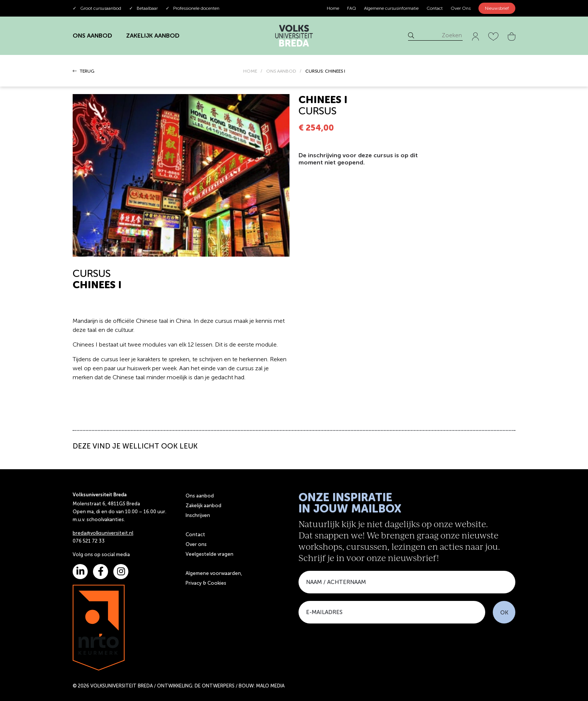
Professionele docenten (193, 8)
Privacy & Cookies (206, 583)
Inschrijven (198, 515)
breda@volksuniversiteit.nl (103, 533)
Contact (435, 8)
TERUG (84, 71)
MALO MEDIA (270, 686)
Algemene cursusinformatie (391, 8)
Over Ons (461, 8)
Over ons (196, 544)
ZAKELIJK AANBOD (153, 36)
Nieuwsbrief (497, 8)
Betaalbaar (143, 8)
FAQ (352, 8)
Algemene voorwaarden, (214, 573)
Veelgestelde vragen (209, 554)
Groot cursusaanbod (97, 8)
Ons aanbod (200, 496)
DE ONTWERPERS (215, 686)
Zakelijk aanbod (203, 506)
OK (504, 613)
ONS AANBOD (92, 36)
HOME (250, 71)
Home (333, 8)
